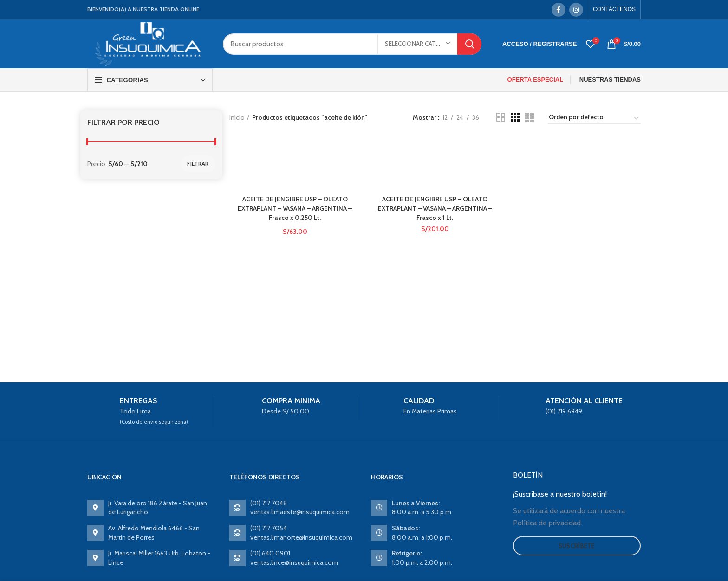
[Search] (352, 44)
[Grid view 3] (515, 117)
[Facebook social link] (559, 10)
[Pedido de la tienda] (594, 119)
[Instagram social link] (576, 10)
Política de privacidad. (548, 523)
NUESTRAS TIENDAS (610, 80)
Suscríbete (577, 546)
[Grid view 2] (501, 117)
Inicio (237, 117)
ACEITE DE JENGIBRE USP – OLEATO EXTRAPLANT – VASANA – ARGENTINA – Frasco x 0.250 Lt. (295, 208)
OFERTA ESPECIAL (536, 80)
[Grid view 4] (530, 117)
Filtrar (198, 164)
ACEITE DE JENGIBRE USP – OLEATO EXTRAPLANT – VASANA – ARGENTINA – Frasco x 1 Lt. (435, 208)
